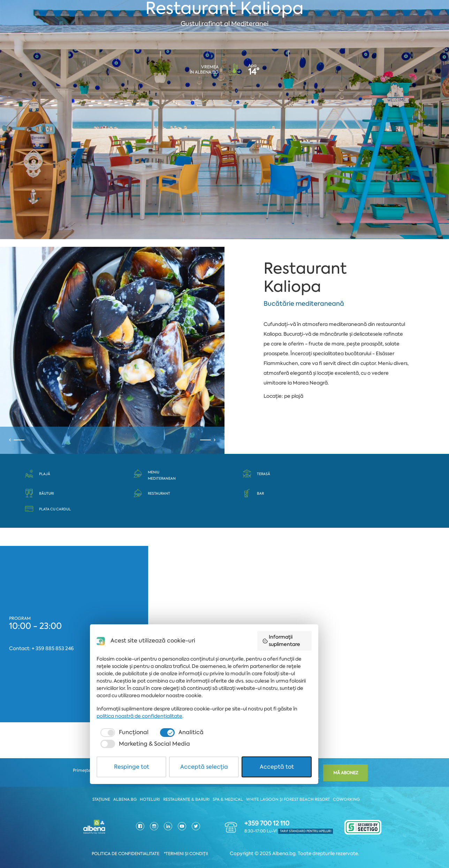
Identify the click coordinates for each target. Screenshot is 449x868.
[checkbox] (133, 822)
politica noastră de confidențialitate (149, 806)
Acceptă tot (304, 845)
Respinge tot (144, 845)
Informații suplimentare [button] (311, 731)
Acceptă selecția (224, 845)
